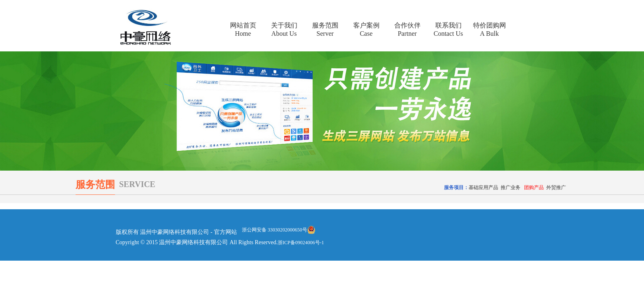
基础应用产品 (483, 187)
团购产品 (534, 187)
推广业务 (511, 187)
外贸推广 (556, 187)
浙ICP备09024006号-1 (301, 243)
